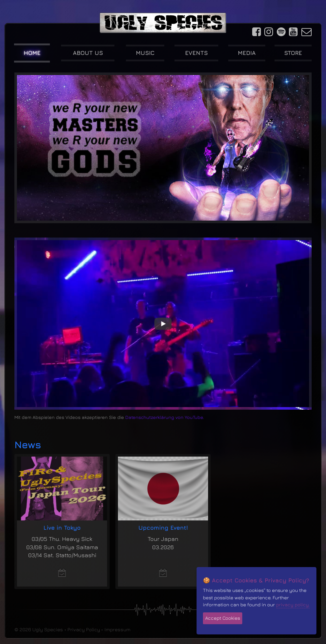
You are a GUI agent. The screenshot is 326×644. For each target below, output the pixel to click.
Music (145, 53)
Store (293, 53)
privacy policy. (293, 605)
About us (88, 53)
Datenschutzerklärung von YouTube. (165, 417)
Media (247, 53)
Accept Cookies (223, 618)
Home (32, 53)
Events (196, 53)
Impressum (117, 629)
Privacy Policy (84, 629)
